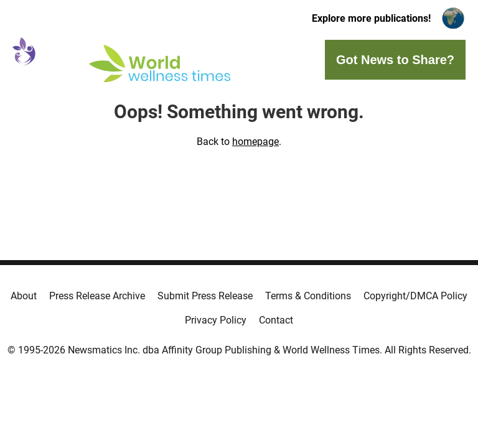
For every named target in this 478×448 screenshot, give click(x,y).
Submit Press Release (205, 296)
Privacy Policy (216, 320)
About (24, 296)
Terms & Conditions (308, 296)
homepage (255, 142)
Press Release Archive (97, 296)
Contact (276, 320)
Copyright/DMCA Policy (415, 296)
